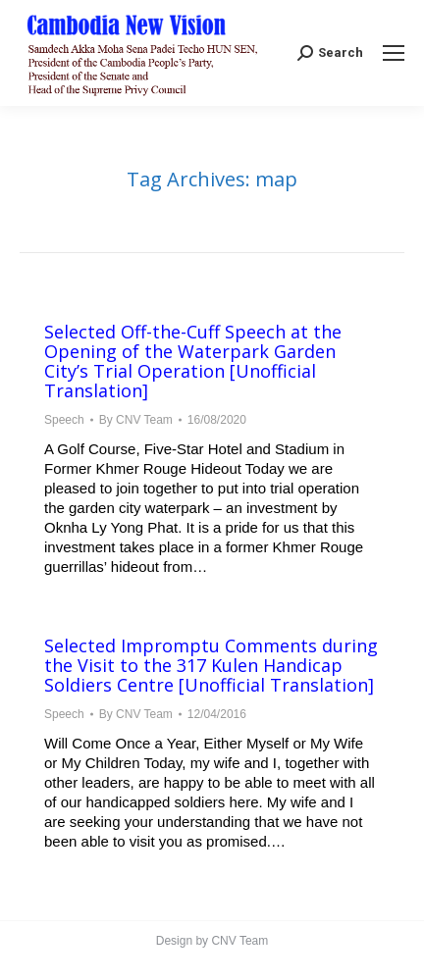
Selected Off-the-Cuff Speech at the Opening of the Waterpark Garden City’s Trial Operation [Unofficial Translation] (193, 361)
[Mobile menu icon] (394, 53)
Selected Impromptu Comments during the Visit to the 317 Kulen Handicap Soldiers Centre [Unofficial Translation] (211, 665)
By (136, 420)
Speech (64, 420)
